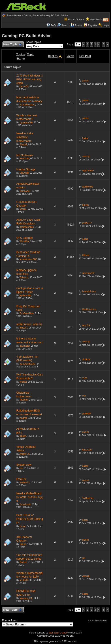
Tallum (23, 544)
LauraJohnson (89, 291)
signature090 (26, 123)
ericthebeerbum (27, 105)
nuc (84, 396)
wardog (86, 156)
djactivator (25, 346)
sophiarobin (88, 171)
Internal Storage (26, 169)
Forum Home (14, 15)
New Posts (96, 19)
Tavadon (24, 400)
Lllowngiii (24, 173)
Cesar (22, 526)
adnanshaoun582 (28, 259)
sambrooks (88, 187)
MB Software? (25, 155)
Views (70, 56)
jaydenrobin (25, 295)
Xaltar (85, 138)
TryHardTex (88, 498)
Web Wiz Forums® (58, 633)
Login (106, 25)
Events (76, 25)
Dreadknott (25, 504)
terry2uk (23, 328)
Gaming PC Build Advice (55, 15)
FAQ (53, 25)
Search (65, 25)
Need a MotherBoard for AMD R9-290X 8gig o (30, 497)
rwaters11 (24, 483)
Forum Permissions (98, 621)
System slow (24, 465)
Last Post (85, 56)
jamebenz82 (88, 273)
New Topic (12, 45)
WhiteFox (24, 241)
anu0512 (24, 580)
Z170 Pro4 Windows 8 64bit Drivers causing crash (30, 79)
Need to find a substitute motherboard (25, 137)
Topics (21, 54)
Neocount (24, 159)
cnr (21, 468)
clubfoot (86, 359)
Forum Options (76, 19)
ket (84, 558)
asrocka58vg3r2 (27, 364)
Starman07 (25, 191)
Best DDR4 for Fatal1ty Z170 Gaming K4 (30, 519)
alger (85, 378)
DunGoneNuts (27, 313)
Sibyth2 (23, 144)
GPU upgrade (25, 238)
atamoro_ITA (26, 598)
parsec (85, 80)
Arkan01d (24, 454)
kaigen (23, 436)
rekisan (23, 382)
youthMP (24, 418)
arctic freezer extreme (29, 324)
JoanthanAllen (27, 227)
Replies (53, 56)
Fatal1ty (21, 479)
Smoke (23, 209)
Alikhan (86, 255)
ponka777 (87, 223)
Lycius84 (24, 86)
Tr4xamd (24, 277)
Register (93, 25)
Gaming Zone (31, 15)
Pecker (23, 562)
